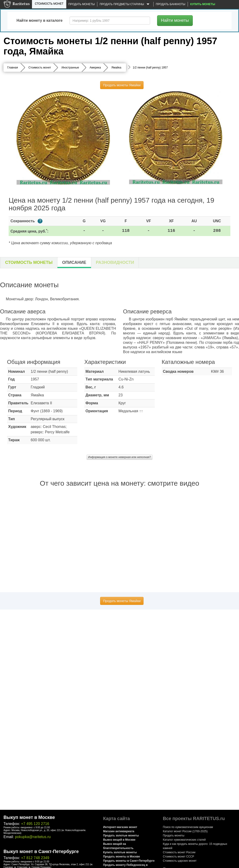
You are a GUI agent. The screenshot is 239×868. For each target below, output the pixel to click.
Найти (175, 20)
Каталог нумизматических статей (184, 840)
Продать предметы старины (125, 4)
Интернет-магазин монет (120, 827)
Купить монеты (203, 4)
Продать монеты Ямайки (122, 85)
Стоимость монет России (179, 852)
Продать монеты (82, 4)
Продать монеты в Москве (122, 857)
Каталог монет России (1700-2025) (185, 831)
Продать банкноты (171, 4)
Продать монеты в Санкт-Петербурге (129, 861)
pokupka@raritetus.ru (33, 837)
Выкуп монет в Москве (29, 817)
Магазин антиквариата (119, 831)
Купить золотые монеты (120, 852)
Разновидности (115, 262)
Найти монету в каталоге (40, 20)
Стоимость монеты (29, 262)
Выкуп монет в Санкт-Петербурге (41, 851)
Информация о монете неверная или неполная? (119, 457)
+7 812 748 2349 (35, 858)
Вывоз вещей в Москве (119, 840)
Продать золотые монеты (121, 836)
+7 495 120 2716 (35, 824)
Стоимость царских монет (180, 861)
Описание (74, 262)
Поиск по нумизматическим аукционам (188, 827)
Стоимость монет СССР (179, 857)
